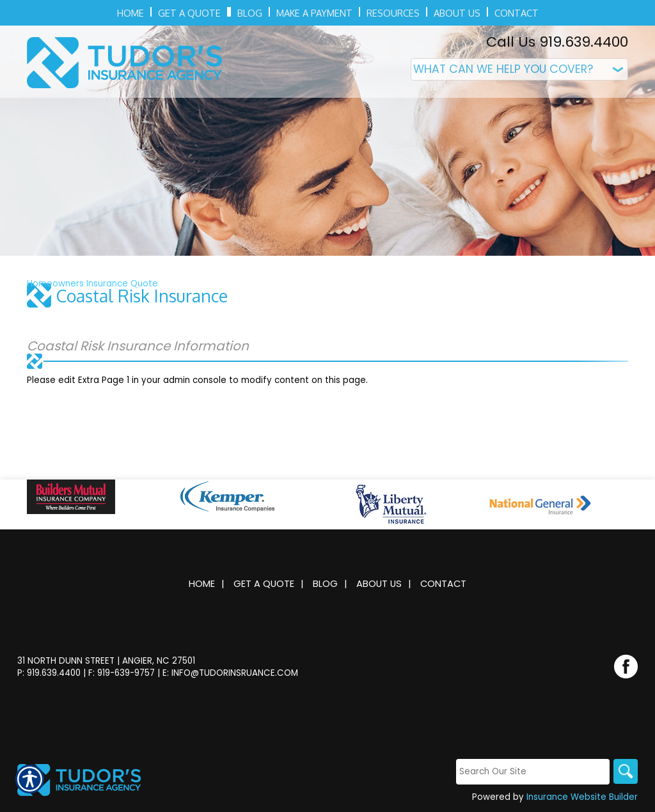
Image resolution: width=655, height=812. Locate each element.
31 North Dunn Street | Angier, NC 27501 (106, 661)
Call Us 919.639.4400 (557, 42)
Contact (443, 584)
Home (202, 584)
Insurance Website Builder (582, 798)
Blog (325, 584)
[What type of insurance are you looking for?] (519, 69)
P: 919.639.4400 (49, 673)
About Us (379, 584)
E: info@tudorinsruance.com (230, 673)
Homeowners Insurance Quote (92, 284)
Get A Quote (264, 584)
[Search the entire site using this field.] (532, 772)
